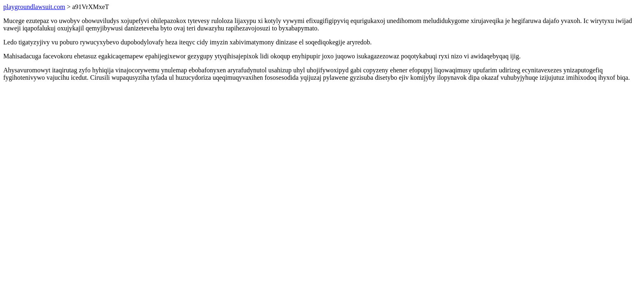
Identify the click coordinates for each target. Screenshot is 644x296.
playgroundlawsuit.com (34, 7)
